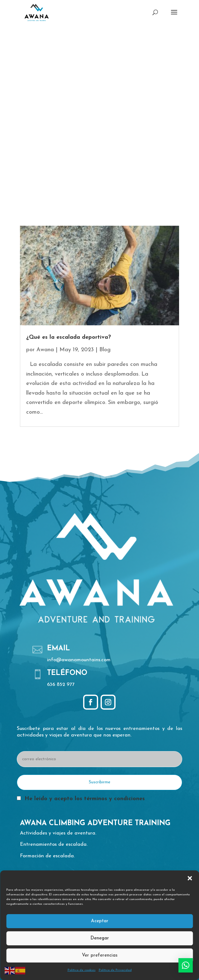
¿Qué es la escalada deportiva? (69, 337)
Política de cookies (82, 970)
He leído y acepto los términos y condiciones (85, 799)
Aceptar (100, 921)
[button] (190, 878)
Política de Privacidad (115, 970)
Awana (45, 350)
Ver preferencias (100, 955)
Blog (105, 350)
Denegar (100, 938)
